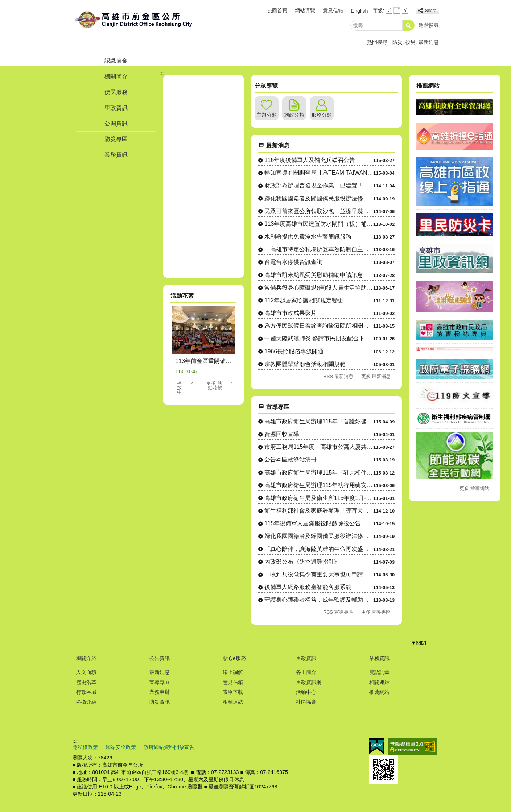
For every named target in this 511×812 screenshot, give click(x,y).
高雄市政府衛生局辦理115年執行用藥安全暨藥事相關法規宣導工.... (319, 485)
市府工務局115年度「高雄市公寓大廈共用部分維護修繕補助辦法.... (319, 447)
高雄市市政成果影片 (290, 313)
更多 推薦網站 (474, 488)
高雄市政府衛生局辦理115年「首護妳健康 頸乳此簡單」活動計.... (319, 421)
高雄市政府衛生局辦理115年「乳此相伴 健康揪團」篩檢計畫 (319, 473)
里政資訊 (116, 108)
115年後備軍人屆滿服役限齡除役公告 (313, 523)
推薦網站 (379, 692)
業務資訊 (116, 155)
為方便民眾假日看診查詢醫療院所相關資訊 (319, 326)
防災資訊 (160, 702)
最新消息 (429, 42)
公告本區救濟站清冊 (290, 459)
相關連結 (233, 702)
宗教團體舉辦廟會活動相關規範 (305, 364)
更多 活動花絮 (214, 385)
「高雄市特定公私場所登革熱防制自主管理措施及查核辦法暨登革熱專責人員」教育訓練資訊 (319, 249)
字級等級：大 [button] (405, 11)
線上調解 (233, 672)
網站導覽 (305, 11)
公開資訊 (116, 123)
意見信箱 (333, 11)
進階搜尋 (429, 25)
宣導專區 (160, 682)
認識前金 (116, 61)
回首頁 (280, 11)
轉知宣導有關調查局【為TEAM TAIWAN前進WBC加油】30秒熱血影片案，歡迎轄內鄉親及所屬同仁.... (319, 173)
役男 (411, 42)
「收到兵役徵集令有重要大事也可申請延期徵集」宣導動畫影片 (319, 574)
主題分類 (267, 115)
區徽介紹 (86, 702)
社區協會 (306, 702)
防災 (397, 42)
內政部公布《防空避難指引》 (302, 562)
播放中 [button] (179, 388)
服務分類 (322, 115)
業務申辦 (160, 692)
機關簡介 (116, 76)
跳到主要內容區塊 (4, 4)
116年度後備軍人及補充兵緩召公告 (310, 160)
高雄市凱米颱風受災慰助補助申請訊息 (314, 275)
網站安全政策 (121, 747)
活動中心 (306, 692)
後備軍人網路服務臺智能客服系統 (308, 587)
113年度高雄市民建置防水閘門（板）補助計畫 (319, 224)
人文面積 (86, 672)
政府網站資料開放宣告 (169, 747)
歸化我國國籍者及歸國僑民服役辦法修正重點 (319, 198)
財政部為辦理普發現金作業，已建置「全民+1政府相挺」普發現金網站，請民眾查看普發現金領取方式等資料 (319, 185)
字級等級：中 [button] (397, 11)
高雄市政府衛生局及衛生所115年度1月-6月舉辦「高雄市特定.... (319, 498)
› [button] (232, 383)
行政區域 (86, 692)
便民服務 (116, 92)
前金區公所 (134, 19)
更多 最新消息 (376, 376)
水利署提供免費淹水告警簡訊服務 (308, 237)
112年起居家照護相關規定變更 (304, 300)
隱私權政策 (85, 747)
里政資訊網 (309, 682)
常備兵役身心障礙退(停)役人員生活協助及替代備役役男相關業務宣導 (319, 288)
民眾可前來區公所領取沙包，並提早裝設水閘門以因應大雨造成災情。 (319, 211)
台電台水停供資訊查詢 (293, 262)
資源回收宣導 (282, 434)
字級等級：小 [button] (389, 11)
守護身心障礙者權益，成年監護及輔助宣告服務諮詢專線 (319, 600)
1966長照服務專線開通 (294, 351)
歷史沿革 (86, 682)
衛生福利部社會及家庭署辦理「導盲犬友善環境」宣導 (319, 511)
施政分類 (294, 115)
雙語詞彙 (379, 672)
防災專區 (116, 139)
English (359, 11)
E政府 (377, 746)
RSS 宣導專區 (338, 612)
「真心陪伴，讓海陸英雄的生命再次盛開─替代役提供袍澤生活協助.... (319, 549)
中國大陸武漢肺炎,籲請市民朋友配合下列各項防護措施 (319, 338)
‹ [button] (192, 383)
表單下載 (233, 692)
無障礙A (413, 747)
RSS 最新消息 (338, 376)
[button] (409, 25)
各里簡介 (306, 672)
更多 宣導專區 (376, 612)
